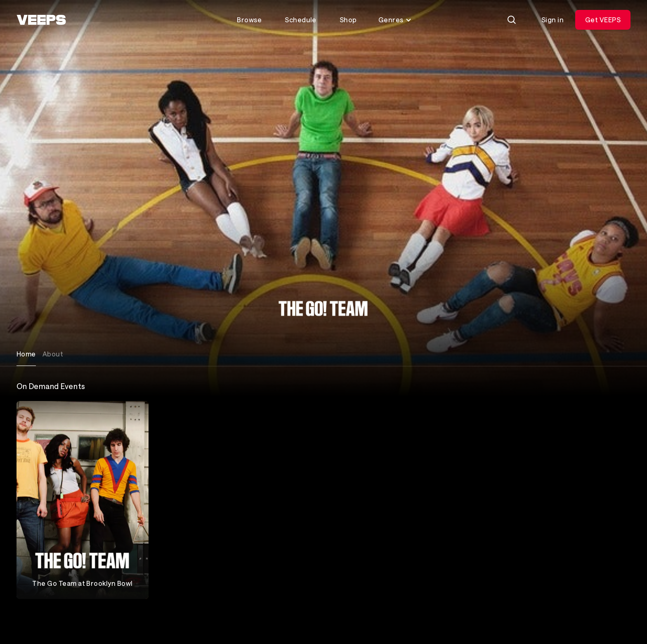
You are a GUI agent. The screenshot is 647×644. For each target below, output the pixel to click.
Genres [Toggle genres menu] (395, 20)
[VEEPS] (41, 20)
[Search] (512, 20)
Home (26, 354)
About (53, 354)
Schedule (301, 20)
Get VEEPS (603, 20)
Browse (249, 20)
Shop (348, 20)
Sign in (553, 20)
